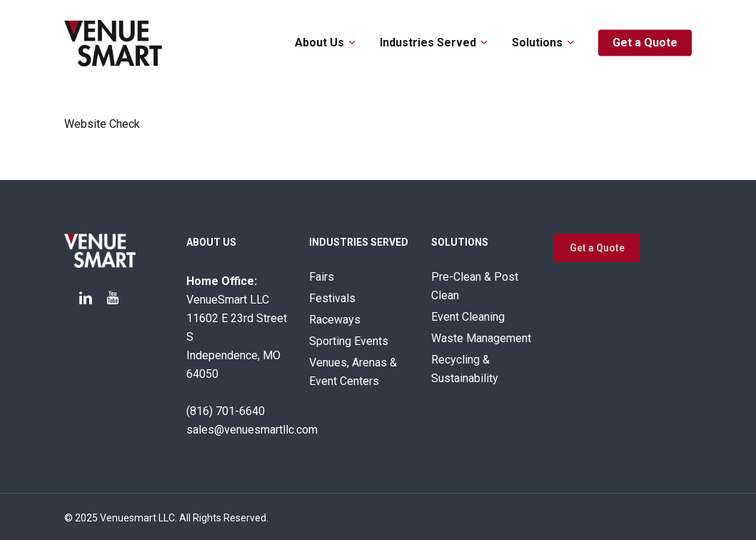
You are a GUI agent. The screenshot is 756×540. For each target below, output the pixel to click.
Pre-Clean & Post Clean (475, 286)
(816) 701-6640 (226, 411)
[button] (597, 248)
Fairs (322, 277)
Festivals (332, 298)
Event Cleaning (468, 317)
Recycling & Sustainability (465, 369)
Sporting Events (349, 341)
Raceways (335, 320)
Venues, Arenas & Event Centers (353, 372)
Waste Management (481, 338)
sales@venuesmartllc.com (252, 430)
